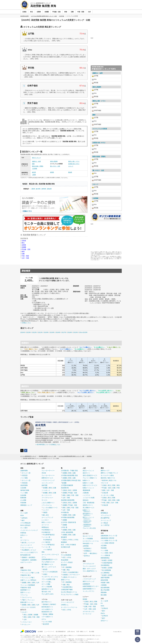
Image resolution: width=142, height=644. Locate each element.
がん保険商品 (105, 573)
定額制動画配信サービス (50, 559)
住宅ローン (24, 535)
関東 (96, 602)
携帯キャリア (105, 471)
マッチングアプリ (89, 591)
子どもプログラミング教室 (70, 594)
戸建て (33, 573)
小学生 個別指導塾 (67, 532)
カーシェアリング (47, 517)
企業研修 (86, 546)
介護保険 (104, 585)
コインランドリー (47, 483)
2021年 (40, 332)
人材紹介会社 (87, 522)
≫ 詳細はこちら (26, 323)
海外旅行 (53, 604)
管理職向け (88, 551)
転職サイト (86, 480)
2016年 (70, 332)
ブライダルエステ (89, 564)
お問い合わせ (71, 632)
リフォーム (24, 595)
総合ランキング (36, 158)
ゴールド (33, 550)
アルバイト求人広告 (89, 528)
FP (63, 567)
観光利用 (46, 624)
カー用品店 (104, 523)
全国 (94, 609)
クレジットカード (26, 545)
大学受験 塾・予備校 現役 (69, 471)
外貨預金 (23, 533)
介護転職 (86, 493)
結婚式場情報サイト (89, 589)
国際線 (51, 614)
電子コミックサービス (49, 567)
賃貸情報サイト (25, 590)
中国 (118, 488)
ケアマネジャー (75, 575)
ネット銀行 (24, 528)
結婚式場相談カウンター (91, 586)
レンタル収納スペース (50, 508)
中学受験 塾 (65, 512)
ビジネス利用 (47, 622)
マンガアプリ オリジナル (50, 577)
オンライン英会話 (67, 562)
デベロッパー (26, 624)
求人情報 (92, 632)
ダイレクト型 (26, 473)
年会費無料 (25, 550)
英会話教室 (65, 560)
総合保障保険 (105, 588)
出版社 (45, 574)
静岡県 (52, 172)
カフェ (44, 557)
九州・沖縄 (25, 258)
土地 (38, 573)
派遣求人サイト (88, 505)
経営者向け (88, 548)
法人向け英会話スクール (69, 592)
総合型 (45, 569)
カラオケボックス (89, 612)
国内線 (45, 614)
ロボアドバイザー (26, 562)
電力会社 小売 (46, 592)
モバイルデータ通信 (107, 475)
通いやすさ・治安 (55, 166)
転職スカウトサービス (90, 485)
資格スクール (65, 580)
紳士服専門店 (105, 518)
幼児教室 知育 (66, 547)
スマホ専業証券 (25, 523)
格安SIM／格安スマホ (108, 478)
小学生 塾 (64, 527)
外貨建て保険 (105, 583)
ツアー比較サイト (47, 617)
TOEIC (65, 572)
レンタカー (45, 520)
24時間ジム (65, 605)
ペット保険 (24, 493)
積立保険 (104, 595)
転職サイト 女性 (88, 483)
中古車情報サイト (47, 530)
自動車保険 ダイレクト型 (109, 536)
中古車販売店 (46, 532)
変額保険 (104, 592)
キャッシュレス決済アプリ (29, 552)
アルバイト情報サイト (90, 478)
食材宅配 (44, 485)
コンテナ (46, 510)
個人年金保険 (105, 590)
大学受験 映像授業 (67, 485)
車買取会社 (45, 527)
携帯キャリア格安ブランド (109, 473)
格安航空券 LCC (47, 612)
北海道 (24, 241)
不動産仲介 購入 (26, 575)
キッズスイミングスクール (69, 607)
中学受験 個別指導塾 (68, 517)
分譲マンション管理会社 (28, 580)
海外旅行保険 (25, 490)
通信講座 (64, 565)
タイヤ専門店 (105, 525)
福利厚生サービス (47, 589)
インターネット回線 (107, 495)
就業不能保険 (105, 578)
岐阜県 (34, 172)
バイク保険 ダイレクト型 (109, 541)
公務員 (65, 577)
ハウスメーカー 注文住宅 (28, 607)
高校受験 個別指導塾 (68, 500)
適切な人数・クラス (74, 161)
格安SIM (105, 480)
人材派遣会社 (87, 525)
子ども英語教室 (66, 555)
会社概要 (40, 632)
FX (21, 538)
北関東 (24, 245)
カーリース (45, 525)
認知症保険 (104, 580)
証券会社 (25, 518)
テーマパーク (87, 614)
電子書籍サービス (47, 564)
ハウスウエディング (89, 579)
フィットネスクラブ (68, 602)
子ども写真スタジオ (48, 562)
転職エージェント (89, 488)
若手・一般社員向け (91, 553)
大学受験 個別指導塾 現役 (69, 475)
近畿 (23, 254)
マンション (25, 573)
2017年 (64, 332)
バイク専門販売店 (49, 545)
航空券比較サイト (47, 607)
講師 (33, 164)
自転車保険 (24, 485)
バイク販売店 (46, 542)
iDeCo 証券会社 (25, 525)
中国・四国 (25, 256)
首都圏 (24, 247)
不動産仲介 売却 (26, 570)
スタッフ (71, 166)
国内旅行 (46, 604)
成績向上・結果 (36, 161)
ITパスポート (72, 577)
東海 (23, 252)
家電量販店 (104, 513)
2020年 (46, 332)
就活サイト (86, 473)
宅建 (64, 570)
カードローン (25, 540)
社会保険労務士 (73, 572)
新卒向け (87, 556)
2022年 (34, 332)
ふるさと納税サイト (48, 503)
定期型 (110, 560)
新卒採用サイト (88, 514)
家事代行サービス (47, 478)
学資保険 (23, 503)
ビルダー (25, 612)
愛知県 (70, 172)
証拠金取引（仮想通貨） (30, 560)
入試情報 (35, 169)
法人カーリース (88, 536)
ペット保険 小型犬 (107, 553)
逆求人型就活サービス (90, 475)
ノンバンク (31, 543)
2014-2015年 (83, 332)
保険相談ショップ (26, 505)
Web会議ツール (88, 543)
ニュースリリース (49, 632)
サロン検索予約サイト (90, 571)
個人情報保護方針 (61, 632)
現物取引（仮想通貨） (29, 557)
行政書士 (65, 575)
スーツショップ (106, 520)
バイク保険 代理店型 (107, 543)
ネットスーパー (47, 495)
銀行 (23, 520)
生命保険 (23, 495)
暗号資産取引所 (25, 555)
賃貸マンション (25, 592)
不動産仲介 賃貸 (26, 588)
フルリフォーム (27, 597)
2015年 (76, 332)
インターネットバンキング (29, 530)
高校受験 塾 (65, 488)
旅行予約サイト (47, 602)
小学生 (76, 540)
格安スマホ (113, 480)
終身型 (104, 560)
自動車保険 (24, 471)
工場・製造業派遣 (89, 503)
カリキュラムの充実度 (100, 129)
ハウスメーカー (27, 622)
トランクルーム (47, 505)
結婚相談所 (86, 584)
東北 (23, 243)
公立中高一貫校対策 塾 (68, 522)
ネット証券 (24, 513)
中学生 (70, 540)
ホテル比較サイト (47, 609)
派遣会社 (86, 500)
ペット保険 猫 (105, 555)
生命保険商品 (105, 565)
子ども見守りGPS (47, 594)
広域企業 (105, 493)
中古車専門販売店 (49, 535)
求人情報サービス (89, 508)
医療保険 (23, 498)
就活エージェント (89, 471)
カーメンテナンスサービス (50, 555)
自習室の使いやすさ (74, 164)
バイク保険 (24, 478)
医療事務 (69, 567)
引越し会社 (45, 515)
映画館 (85, 599)
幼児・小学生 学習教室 (68, 545)
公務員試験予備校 (67, 590)
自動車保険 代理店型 (107, 538)
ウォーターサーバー (48, 471)
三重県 (34, 175)
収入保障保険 (107, 570)
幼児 (64, 557)
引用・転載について (82, 632)
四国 (104, 490)
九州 (38, 583)
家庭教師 (64, 542)
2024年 (23, 332)
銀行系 (24, 543)
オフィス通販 (46, 584)
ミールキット (46, 490)
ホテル (44, 619)
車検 (43, 552)
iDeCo (103, 613)
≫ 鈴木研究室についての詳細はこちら (48, 444)
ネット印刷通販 (88, 539)
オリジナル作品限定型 (50, 572)
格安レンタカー (47, 522)
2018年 (58, 332)
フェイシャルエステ (89, 566)
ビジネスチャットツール (91, 541)
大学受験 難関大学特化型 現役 (71, 480)
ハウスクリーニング (48, 480)
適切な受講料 (54, 161)
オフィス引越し (47, 582)
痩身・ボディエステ (89, 569)
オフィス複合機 (47, 587)
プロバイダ (104, 483)
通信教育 (64, 537)
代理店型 (25, 475)
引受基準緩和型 (107, 563)
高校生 (65, 540)
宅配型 (45, 512)
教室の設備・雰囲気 (38, 166)
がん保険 (23, 500)
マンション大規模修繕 (28, 585)
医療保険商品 (105, 558)
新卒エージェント (89, 518)
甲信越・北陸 (26, 249)
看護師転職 (86, 490)
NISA (22, 515)
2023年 (28, 332)
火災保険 (23, 488)
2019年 (52, 332)
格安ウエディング (89, 581)
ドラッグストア (106, 515)
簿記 (68, 570)
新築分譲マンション (27, 602)
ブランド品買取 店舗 (48, 579)
